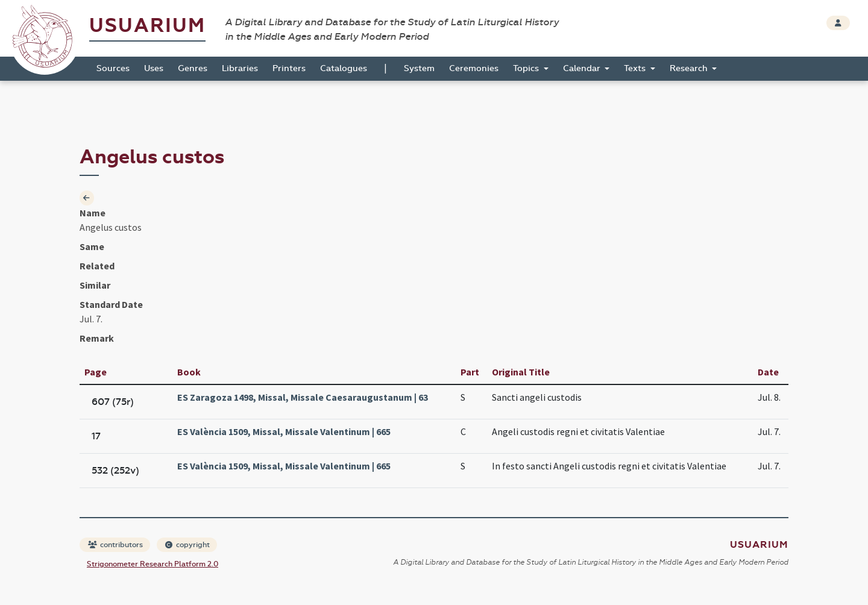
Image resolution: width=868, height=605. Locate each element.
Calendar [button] (583, 68)
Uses (154, 68)
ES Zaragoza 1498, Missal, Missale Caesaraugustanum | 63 (303, 397)
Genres (193, 68)
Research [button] (690, 68)
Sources (113, 68)
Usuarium (147, 26)
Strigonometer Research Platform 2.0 (153, 564)
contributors (115, 545)
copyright (187, 545)
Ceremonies (474, 68)
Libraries (240, 68)
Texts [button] (636, 68)
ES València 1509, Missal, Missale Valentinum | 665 (284, 431)
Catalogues (344, 68)
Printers (289, 68)
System (419, 68)
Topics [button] (527, 68)
